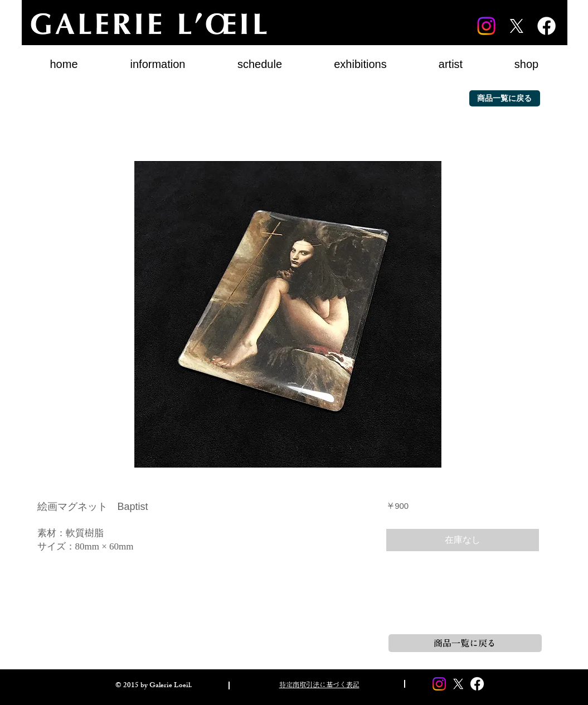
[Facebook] (546, 26)
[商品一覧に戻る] (505, 98)
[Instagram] (486, 26)
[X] (516, 26)
